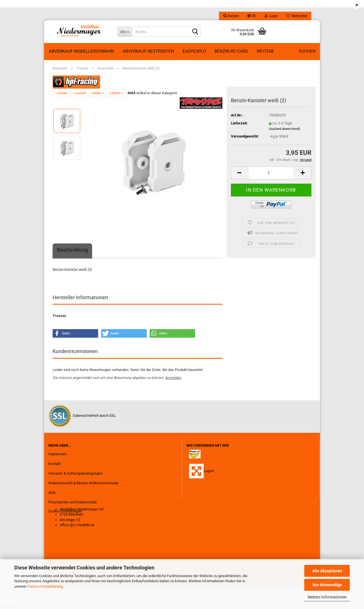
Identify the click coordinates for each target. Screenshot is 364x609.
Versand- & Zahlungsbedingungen (76, 473)
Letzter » (116, 93)
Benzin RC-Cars (231, 51)
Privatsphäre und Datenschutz (73, 502)
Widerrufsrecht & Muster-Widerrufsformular (83, 483)
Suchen (307, 51)
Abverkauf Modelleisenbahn (81, 51)
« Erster (61, 93)
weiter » (98, 93)
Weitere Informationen (327, 597)
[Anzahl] (271, 173)
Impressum (58, 454)
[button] (252, 16)
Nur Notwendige (327, 585)
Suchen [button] (231, 16)
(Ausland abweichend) (284, 129)
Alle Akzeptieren (327, 571)
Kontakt (55, 464)
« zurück (79, 93)
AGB (52, 493)
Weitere (265, 51)
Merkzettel (297, 16)
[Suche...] (125, 32)
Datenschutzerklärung (45, 586)
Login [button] (271, 16)
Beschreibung (72, 250)
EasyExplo (194, 51)
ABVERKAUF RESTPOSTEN (148, 51)
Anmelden (173, 378)
